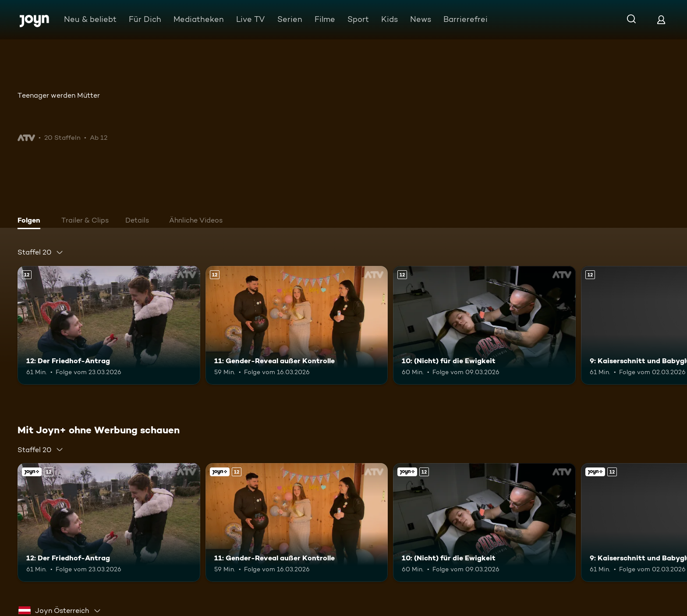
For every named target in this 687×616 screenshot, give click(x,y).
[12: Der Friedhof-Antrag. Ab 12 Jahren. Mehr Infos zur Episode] (109, 325)
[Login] (661, 19)
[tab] (31, 221)
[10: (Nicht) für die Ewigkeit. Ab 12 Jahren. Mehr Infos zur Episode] (484, 325)
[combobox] (41, 252)
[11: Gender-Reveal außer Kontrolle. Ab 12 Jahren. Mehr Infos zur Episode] (297, 325)
